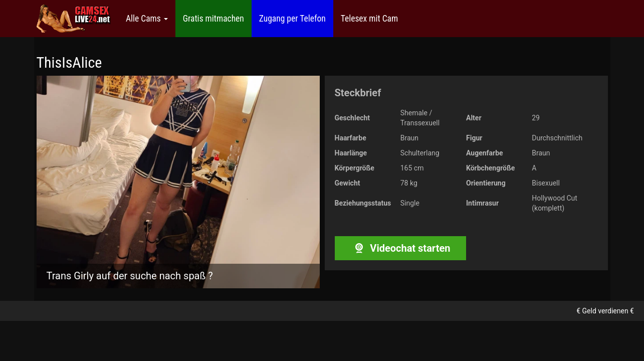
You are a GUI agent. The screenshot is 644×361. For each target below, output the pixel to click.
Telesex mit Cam (369, 19)
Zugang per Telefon (292, 19)
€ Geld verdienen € (605, 311)
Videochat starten (400, 248)
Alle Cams (147, 19)
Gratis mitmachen (213, 19)
